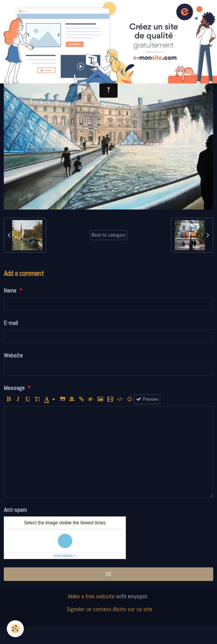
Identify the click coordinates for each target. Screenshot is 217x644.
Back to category (108, 235)
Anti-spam (15, 510)
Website (13, 355)
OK (108, 574)
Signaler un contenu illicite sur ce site (109, 609)
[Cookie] (15, 629)
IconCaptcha (63, 556)
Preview (147, 399)
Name (10, 290)
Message (14, 388)
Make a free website (91, 596)
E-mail (11, 323)
